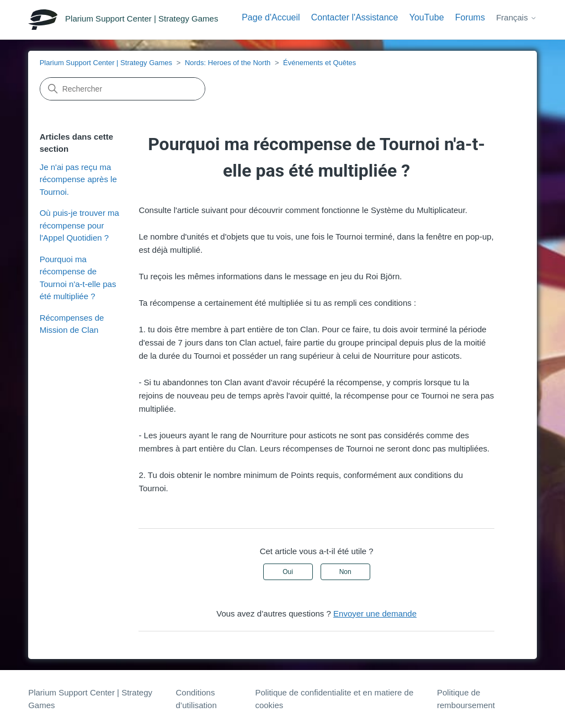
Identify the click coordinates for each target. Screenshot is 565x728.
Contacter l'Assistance (355, 17)
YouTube (427, 17)
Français (516, 17)
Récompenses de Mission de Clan (72, 324)
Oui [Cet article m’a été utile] (288, 572)
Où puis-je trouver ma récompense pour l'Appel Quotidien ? (79, 225)
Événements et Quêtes (319, 63)
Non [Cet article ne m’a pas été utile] (345, 572)
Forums (470, 17)
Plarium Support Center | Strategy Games (106, 63)
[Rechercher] (122, 89)
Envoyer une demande (375, 613)
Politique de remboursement (466, 699)
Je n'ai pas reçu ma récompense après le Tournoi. (78, 179)
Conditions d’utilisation (196, 699)
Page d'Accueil (271, 17)
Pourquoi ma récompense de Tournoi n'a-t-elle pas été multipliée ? (78, 278)
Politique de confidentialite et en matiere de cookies (334, 699)
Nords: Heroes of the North (228, 63)
